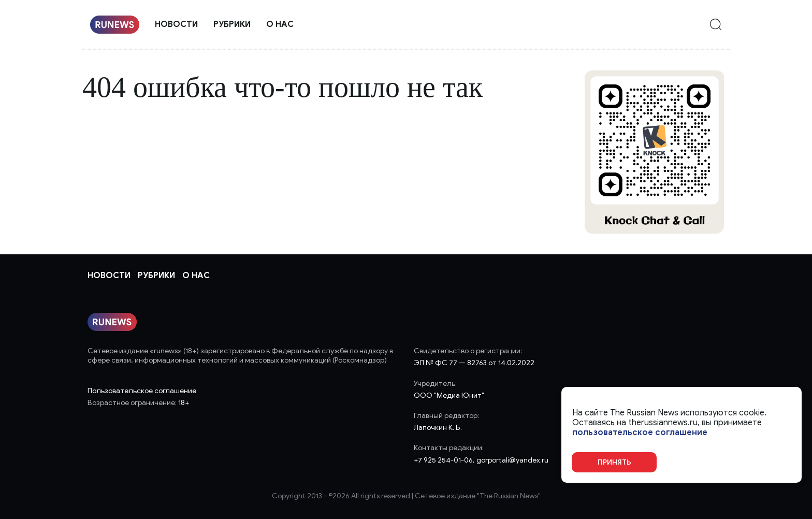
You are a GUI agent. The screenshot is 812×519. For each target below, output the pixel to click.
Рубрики (232, 24)
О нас (280, 24)
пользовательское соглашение (640, 433)
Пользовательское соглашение (142, 391)
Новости (176, 24)
